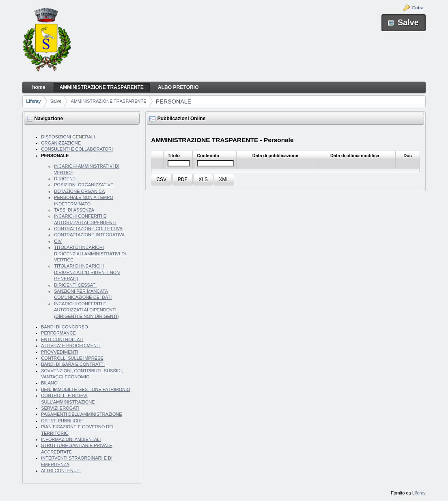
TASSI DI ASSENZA (74, 210)
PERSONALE (173, 101)
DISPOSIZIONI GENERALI (68, 137)
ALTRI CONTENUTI (61, 471)
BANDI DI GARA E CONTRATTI (73, 364)
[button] (161, 180)
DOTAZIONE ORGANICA (79, 191)
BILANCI (50, 383)
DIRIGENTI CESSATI (75, 285)
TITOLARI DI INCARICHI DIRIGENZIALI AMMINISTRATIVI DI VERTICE (90, 254)
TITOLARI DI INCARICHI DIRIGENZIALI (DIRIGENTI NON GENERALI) (87, 272)
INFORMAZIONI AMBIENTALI (71, 439)
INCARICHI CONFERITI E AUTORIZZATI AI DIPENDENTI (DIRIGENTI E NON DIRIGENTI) (86, 310)
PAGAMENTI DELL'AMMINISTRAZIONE (81, 414)
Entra (418, 8)
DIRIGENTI (65, 179)
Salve (56, 101)
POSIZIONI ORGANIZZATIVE (84, 185)
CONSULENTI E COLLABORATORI (77, 149)
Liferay (33, 101)
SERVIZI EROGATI (60, 408)
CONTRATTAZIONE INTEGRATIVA (89, 235)
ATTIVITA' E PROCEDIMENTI (71, 346)
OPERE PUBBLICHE (62, 421)
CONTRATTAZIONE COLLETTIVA (88, 229)
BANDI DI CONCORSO (65, 327)
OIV (58, 241)
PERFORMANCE (58, 333)
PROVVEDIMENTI (59, 352)
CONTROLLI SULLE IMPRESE (72, 358)
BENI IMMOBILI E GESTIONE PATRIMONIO (86, 389)
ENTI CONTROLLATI (62, 339)
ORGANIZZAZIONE (61, 143)
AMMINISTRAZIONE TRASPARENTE (109, 101)
